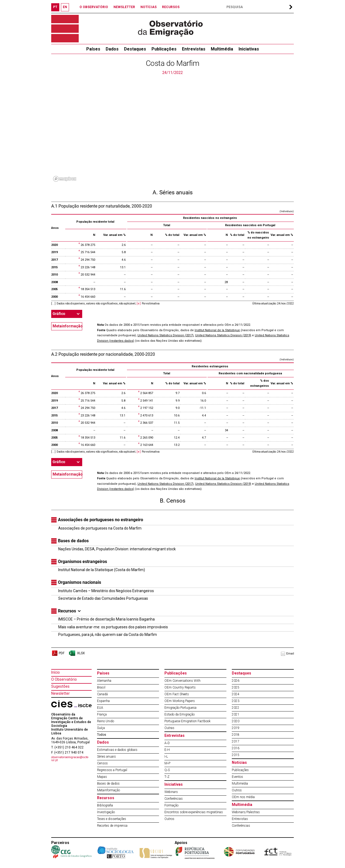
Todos (102, 735)
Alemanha (104, 681)
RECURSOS (171, 7)
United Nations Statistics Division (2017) (165, 335)
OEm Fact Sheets (177, 694)
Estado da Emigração (180, 714)
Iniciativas (249, 49)
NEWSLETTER (124, 7)
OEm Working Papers (180, 701)
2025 (236, 687)
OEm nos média (243, 797)
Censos (102, 763)
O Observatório (64, 679)
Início (56, 672)
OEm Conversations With (182, 681)
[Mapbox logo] (65, 179)
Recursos (106, 798)
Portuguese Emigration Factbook (187, 721)
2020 (236, 721)
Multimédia (222, 49)
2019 (236, 728)
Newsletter (61, 693)
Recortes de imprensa (112, 826)
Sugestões (60, 686)
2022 (236, 708)
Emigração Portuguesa (180, 708)
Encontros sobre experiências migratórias (194, 812)
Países (103, 673)
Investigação (106, 812)
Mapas (102, 777)
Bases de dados (108, 784)
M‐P (167, 763)
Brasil (101, 687)
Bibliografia (105, 805)
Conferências (174, 799)
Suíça (101, 728)
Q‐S (167, 770)
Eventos (237, 777)
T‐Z (167, 777)
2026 (236, 681)
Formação (171, 805)
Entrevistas (194, 49)
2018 (236, 735)
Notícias (239, 762)
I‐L (166, 757)
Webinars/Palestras (246, 812)
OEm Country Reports (180, 687)
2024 (236, 694)
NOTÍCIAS (149, 7)
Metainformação (67, 326)
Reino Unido (106, 721)
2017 (236, 741)
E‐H (167, 750)
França (102, 714)
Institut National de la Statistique (217, 330)
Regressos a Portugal (112, 770)
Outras (169, 728)
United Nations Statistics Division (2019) (223, 335)
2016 (236, 748)
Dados (112, 49)
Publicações (164, 49)
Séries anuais (106, 757)
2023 (236, 701)
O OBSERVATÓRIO (94, 7)
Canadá (102, 694)
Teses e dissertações (112, 819)
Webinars (171, 792)
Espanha (103, 701)
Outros (169, 819)
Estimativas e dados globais (117, 750)
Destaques (135, 49)
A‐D (167, 743)
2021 (236, 714)
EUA (100, 708)
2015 (236, 755)
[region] (172, 130)
